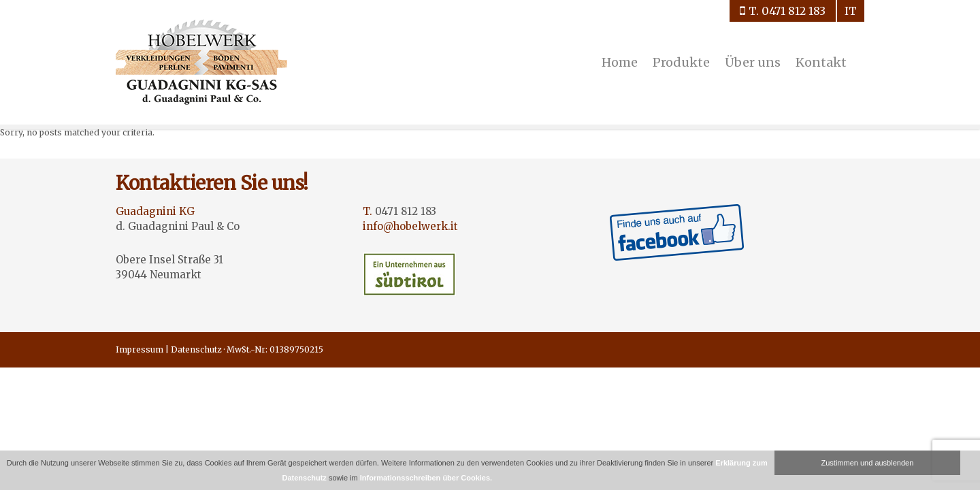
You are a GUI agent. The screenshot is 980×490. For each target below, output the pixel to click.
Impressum (140, 349)
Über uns (753, 62)
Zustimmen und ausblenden (868, 463)
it (851, 11)
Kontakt (821, 62)
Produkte (681, 62)
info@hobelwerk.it (410, 226)
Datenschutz (196, 349)
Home (620, 62)
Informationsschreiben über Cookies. (426, 478)
